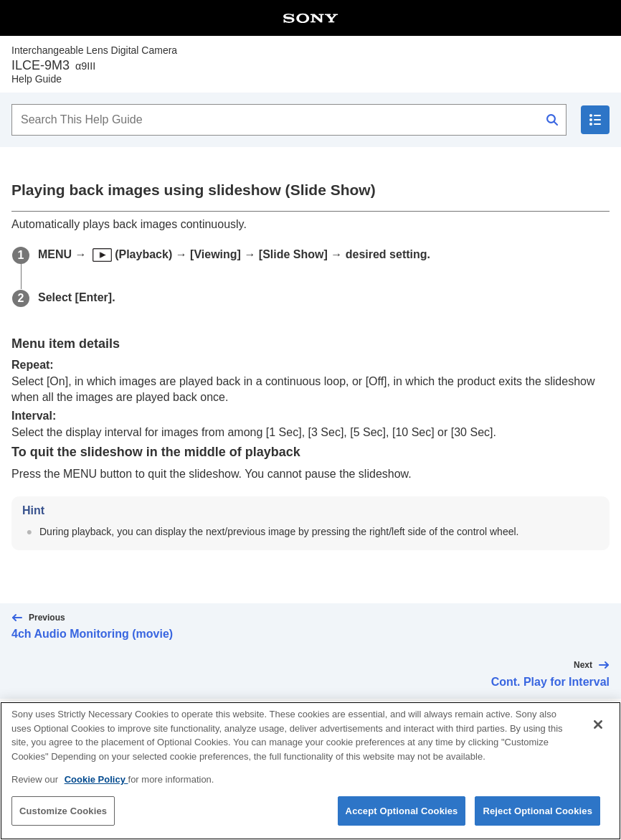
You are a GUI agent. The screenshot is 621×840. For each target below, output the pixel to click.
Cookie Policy (96, 789)
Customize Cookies (63, 820)
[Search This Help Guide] (289, 120)
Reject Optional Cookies (537, 820)
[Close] (598, 734)
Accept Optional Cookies (402, 820)
